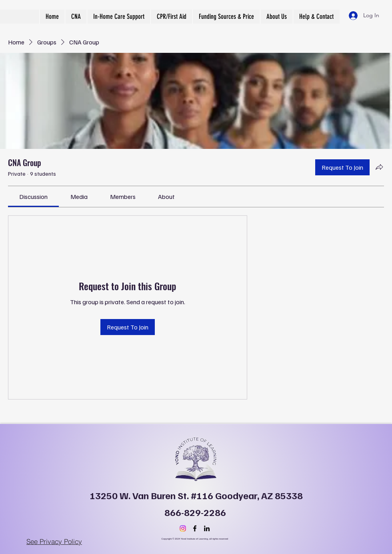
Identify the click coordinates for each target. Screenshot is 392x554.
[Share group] (379, 167)
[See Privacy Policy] (54, 541)
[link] (33, 197)
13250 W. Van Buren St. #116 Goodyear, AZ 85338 (196, 495)
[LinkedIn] (207, 528)
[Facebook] (195, 528)
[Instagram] (183, 528)
